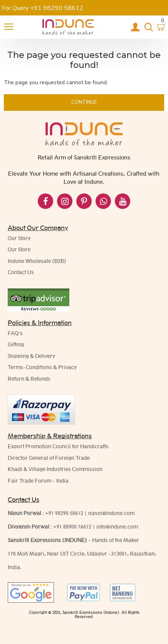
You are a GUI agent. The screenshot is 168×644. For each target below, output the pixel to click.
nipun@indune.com (111, 513)
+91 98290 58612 (64, 513)
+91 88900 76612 (72, 527)
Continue (84, 102)
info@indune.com (117, 527)
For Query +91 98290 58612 (43, 8)
